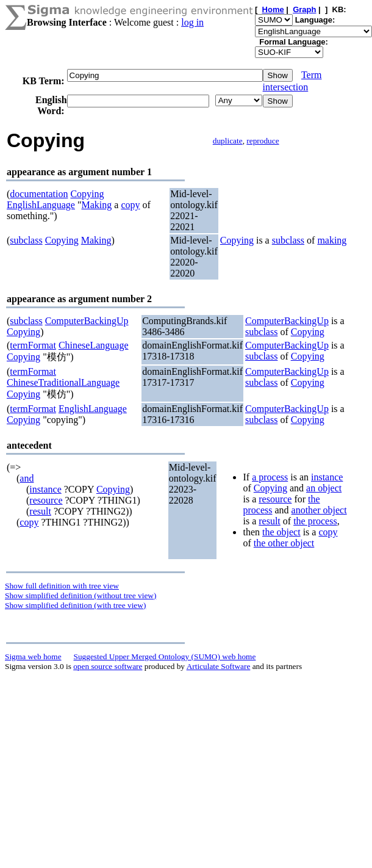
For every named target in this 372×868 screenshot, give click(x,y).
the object (281, 532)
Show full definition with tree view (62, 586)
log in (192, 22)
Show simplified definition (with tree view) (75, 605)
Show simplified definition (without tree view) (80, 595)
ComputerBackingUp (87, 321)
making (332, 240)
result (40, 511)
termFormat (33, 345)
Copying (87, 194)
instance (45, 489)
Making (97, 205)
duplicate (228, 141)
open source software (108, 666)
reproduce (263, 141)
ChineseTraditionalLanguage (63, 382)
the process (315, 521)
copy (130, 205)
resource (46, 500)
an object (324, 488)
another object (319, 510)
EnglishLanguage (41, 205)
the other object (284, 543)
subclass (26, 240)
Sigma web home (33, 656)
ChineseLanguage (94, 345)
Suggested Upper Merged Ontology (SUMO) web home (165, 656)
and (27, 478)
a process (270, 477)
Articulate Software (219, 666)
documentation (39, 194)
